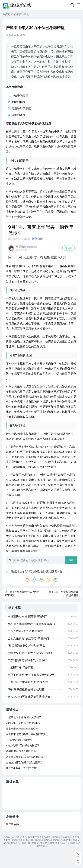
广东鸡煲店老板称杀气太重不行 (28, 674)
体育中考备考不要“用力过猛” (22, 783)
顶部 (77, 861)
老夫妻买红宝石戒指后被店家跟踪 (24, 772)
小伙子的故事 (21, 103)
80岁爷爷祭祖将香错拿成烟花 (26, 704)
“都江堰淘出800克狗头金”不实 (27, 660)
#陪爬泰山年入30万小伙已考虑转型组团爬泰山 (37, 583)
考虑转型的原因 (22, 116)
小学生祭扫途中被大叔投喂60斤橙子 (31, 667)
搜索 (70, 572)
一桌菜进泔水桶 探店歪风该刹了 (28, 631)
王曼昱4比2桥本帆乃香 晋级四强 (28, 696)
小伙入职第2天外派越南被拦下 (27, 645)
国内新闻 (17, 16)
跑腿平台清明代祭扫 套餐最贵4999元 (31, 689)
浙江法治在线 (13, 840)
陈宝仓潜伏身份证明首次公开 (22, 744)
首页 (7, 16)
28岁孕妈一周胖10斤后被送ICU (23, 738)
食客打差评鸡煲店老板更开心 (22, 766)
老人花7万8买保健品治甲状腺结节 (29, 711)
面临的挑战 (19, 109)
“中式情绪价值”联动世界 (19, 755)
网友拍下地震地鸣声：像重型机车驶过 (32, 638)
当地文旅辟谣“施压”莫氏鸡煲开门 (29, 653)
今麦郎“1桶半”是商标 (21, 682)
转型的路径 (19, 122)
